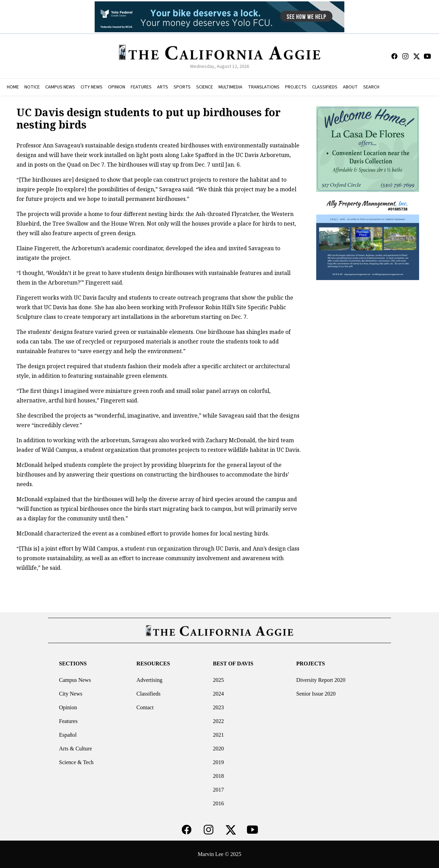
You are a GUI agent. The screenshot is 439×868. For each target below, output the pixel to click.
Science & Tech (76, 762)
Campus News (75, 680)
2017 (218, 790)
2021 (218, 735)
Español (68, 735)
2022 (218, 721)
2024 (218, 694)
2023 (218, 707)
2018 (218, 776)
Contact (145, 707)
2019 (218, 762)
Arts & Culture (75, 749)
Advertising (150, 680)
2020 (218, 749)
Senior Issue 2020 (316, 694)
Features (68, 721)
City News (71, 694)
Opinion (68, 707)
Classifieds (149, 694)
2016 (218, 803)
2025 (218, 680)
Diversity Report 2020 (321, 680)
